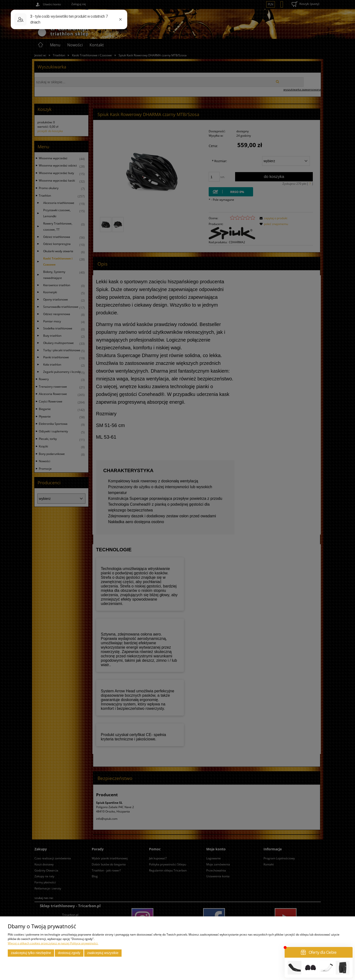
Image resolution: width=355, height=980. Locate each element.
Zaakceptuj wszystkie (103, 953)
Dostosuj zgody (69, 953)
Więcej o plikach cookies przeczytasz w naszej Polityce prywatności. (53, 943)
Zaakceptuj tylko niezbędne (31, 953)
